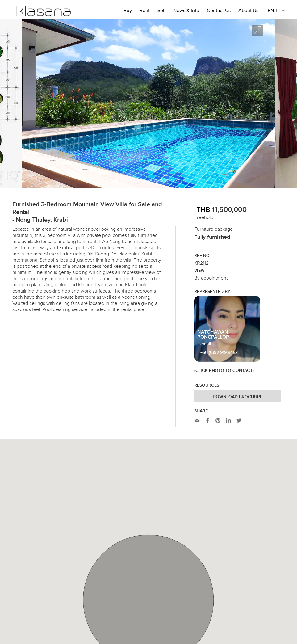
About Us (248, 11)
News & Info (186, 11)
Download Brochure (238, 397)
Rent (145, 11)
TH (282, 11)
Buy (128, 11)
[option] (148, 103)
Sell (161, 11)
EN (271, 11)
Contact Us (219, 11)
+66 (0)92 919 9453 (219, 353)
